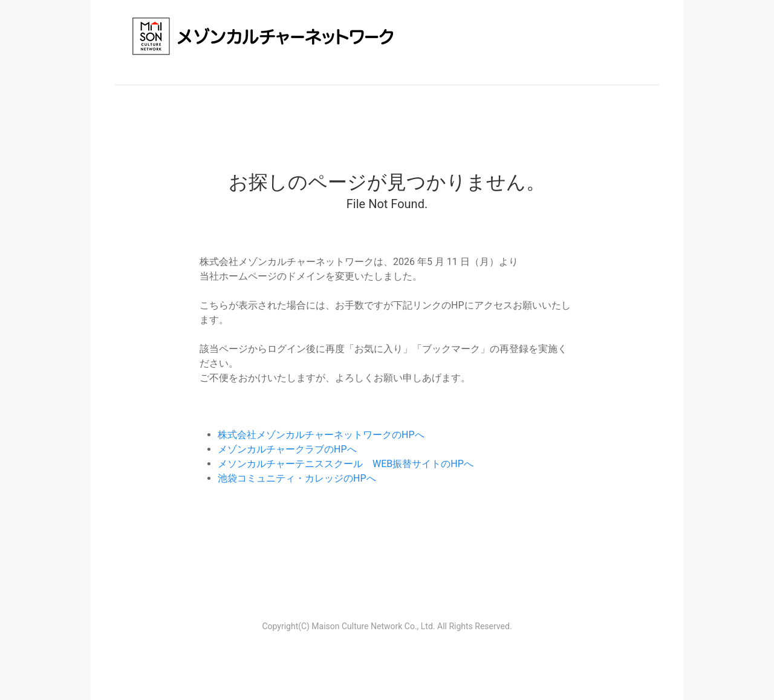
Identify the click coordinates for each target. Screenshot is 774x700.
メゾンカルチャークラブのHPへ (287, 449)
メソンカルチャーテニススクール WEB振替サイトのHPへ (346, 464)
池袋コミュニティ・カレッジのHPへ (297, 478)
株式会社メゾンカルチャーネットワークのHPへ (321, 435)
